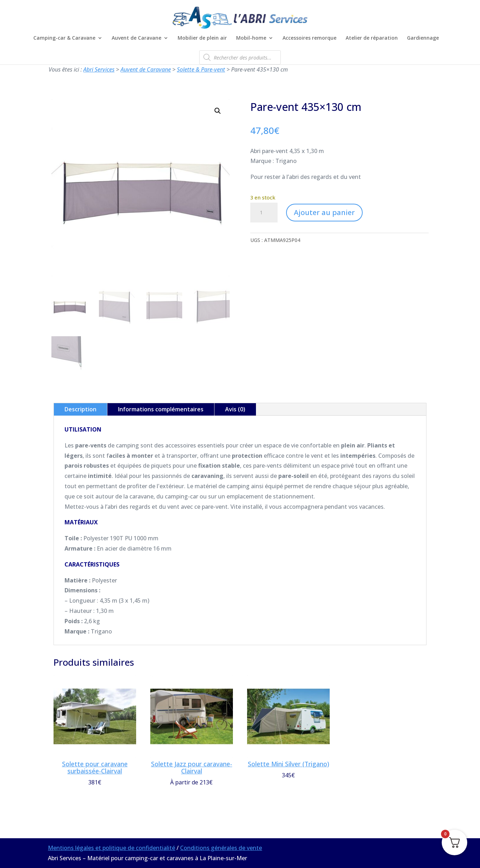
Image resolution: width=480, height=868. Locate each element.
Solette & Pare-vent (201, 69)
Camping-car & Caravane (64, 38)
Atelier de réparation (372, 38)
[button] (218, 111)
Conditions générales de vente (221, 848)
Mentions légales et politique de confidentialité (111, 848)
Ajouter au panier (324, 212)
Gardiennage (423, 38)
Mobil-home (251, 38)
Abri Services (99, 69)
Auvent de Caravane (136, 38)
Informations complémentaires (161, 409)
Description (80, 409)
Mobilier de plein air (202, 38)
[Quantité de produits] (264, 213)
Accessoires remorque (309, 38)
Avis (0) (235, 409)
